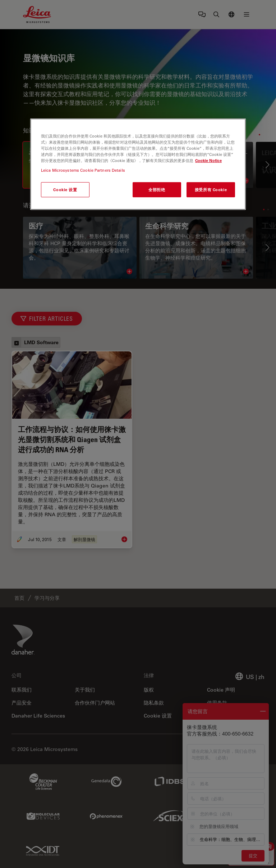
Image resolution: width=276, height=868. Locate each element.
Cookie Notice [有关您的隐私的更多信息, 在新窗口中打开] (208, 160)
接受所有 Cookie (211, 190)
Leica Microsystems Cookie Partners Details (83, 170)
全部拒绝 (157, 190)
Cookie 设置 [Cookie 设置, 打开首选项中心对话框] (65, 190)
